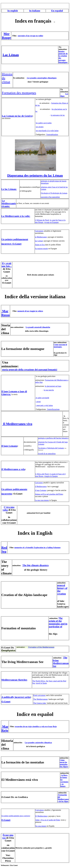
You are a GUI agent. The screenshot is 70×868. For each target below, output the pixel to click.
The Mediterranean (40, 699)
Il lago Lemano (9, 446)
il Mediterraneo (41, 487)
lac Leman (39, 241)
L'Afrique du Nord (42, 220)
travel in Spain (41, 683)
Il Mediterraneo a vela (13, 469)
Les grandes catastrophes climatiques (42, 78)
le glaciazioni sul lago (53, 386)
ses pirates (40, 127)
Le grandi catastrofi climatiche (38, 327)
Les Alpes (64, 95)
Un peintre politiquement (15, 239)
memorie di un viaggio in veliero (30, 311)
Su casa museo (41, 826)
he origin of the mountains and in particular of (58, 622)
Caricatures (39, 231)
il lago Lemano (41, 490)
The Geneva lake (40, 703)
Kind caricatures (39, 695)
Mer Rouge (6, 36)
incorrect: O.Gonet (11, 244)
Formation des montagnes (19, 93)
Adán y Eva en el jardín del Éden (48, 820)
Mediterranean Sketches (14, 680)
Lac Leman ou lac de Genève (17, 116)
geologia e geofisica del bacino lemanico (53, 438)
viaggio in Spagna (51, 476)
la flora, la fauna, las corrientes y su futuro (64, 781)
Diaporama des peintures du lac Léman (35, 175)
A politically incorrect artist (16, 697)
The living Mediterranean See (61, 662)
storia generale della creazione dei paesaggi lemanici (30, 370)
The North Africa (39, 681)
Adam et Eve (40, 245)
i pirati (38, 402)
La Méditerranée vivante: (9, 203)
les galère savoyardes (44, 123)
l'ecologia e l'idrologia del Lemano (51, 448)
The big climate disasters (36, 565)
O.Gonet (6, 702)
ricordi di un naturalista (47, 454)
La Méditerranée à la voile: (16, 216)
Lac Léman (11, 55)
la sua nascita (49, 390)
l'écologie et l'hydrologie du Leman (54, 193)
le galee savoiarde (43, 398)
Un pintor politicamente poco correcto (16, 816)
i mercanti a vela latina (44, 405)
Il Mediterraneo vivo (17, 424)
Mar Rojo (5, 728)
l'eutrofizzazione (53, 409)
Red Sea (4, 549)
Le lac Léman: (9, 189)
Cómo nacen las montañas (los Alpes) (64, 763)
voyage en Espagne (51, 222)
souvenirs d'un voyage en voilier (30, 36)
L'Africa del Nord (42, 474)
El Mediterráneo (41, 816)
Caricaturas (40, 810)
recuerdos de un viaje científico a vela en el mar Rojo (36, 727)
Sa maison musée (41, 249)
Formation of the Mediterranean (41, 647)
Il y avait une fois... (7, 265)
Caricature (39, 483)
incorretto (7, 494)
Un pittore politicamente (14, 489)
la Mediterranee (41, 237)
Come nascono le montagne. (60, 346)
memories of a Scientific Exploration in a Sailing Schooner (38, 548)
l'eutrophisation (52, 134)
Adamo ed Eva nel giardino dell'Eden (49, 494)
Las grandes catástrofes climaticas (38, 743)
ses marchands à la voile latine (47, 131)
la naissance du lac (58, 115)
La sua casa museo (42, 500)
